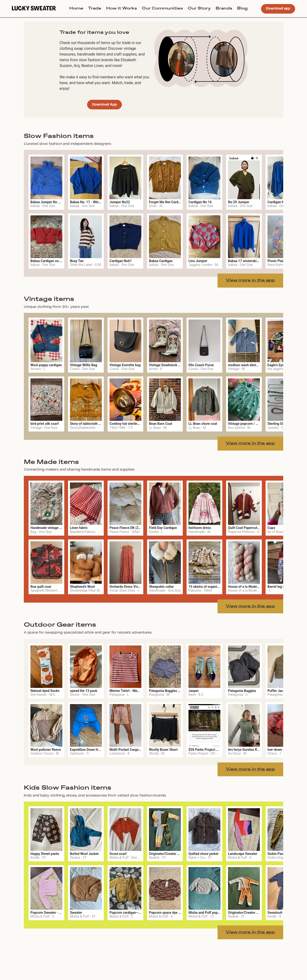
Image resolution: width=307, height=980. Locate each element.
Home (76, 9)
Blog (242, 9)
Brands (224, 9)
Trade (95, 9)
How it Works (122, 9)
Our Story (199, 9)
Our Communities (162, 9)
